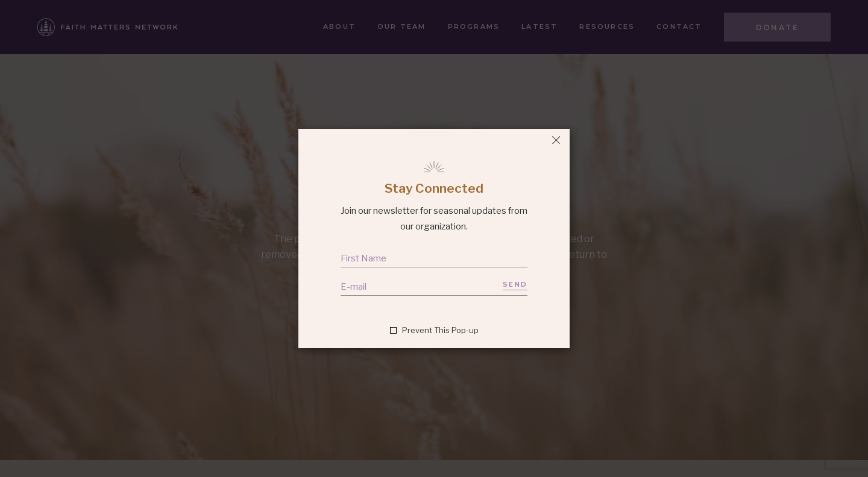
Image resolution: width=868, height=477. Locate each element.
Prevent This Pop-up (440, 330)
